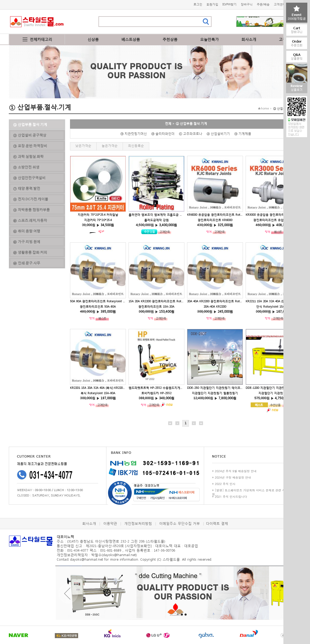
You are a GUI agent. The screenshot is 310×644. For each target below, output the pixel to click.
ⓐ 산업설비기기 (220, 134)
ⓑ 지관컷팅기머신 (135, 134)
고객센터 (280, 4)
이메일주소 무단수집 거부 (179, 523)
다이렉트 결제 (217, 523)
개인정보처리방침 (138, 523)
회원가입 (212, 4)
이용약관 (110, 523)
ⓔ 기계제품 (244, 134)
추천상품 (170, 39)
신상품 (93, 39)
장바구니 (247, 4)
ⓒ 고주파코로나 (192, 134)
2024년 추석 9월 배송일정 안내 (236, 471)
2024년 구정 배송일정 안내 (233, 477)
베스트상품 (131, 39)
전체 (168, 123)
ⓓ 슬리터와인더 (164, 134)
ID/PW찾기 (230, 4)
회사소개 (249, 39)
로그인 (198, 4)
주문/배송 (263, 4)
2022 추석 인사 (225, 484)
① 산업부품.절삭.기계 (191, 123)
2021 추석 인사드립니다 (231, 497)
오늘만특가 (209, 39)
